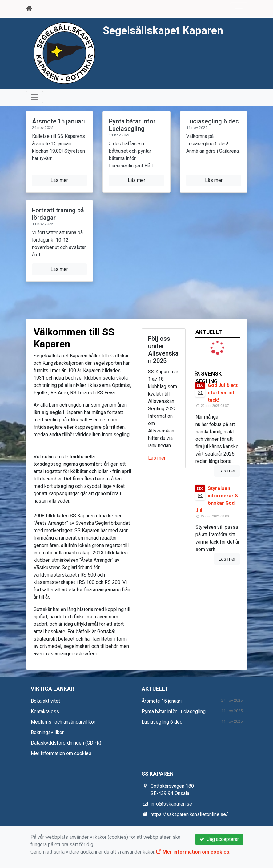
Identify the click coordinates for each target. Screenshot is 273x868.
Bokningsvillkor (47, 732)
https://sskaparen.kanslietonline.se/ (189, 814)
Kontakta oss (45, 711)
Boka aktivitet (45, 701)
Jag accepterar (219, 839)
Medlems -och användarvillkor (63, 722)
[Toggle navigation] (239, 9)
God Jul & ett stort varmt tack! (223, 393)
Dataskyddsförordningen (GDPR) (66, 743)
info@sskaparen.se (171, 804)
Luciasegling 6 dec (213, 121)
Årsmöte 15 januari (58, 121)
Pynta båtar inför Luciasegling (132, 125)
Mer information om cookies (61, 753)
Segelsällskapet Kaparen (163, 30)
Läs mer (157, 458)
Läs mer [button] (59, 180)
